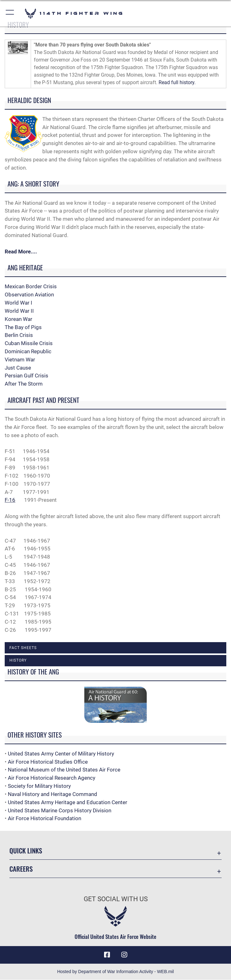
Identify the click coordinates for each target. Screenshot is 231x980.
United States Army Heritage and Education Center (68, 802)
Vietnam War (20, 360)
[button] (10, 13)
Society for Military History (39, 786)
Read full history (176, 82)
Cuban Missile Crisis (29, 343)
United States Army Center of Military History (61, 754)
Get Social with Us (116, 899)
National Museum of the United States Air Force (64, 770)
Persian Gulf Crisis (26, 376)
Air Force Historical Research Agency (52, 778)
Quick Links (26, 850)
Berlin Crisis (19, 335)
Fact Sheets (23, 648)
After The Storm (24, 384)
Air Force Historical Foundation (45, 818)
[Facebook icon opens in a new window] (107, 955)
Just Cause (18, 368)
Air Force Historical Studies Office (48, 762)
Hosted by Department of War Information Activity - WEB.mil (115, 972)
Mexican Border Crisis (31, 286)
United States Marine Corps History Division (60, 810)
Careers (21, 869)
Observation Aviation (29, 295)
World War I (18, 303)
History (18, 660)
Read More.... (21, 252)
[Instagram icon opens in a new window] (124, 955)
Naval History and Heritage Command (52, 794)
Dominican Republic (28, 351)
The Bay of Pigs (23, 327)
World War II (19, 311)
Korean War (18, 319)
